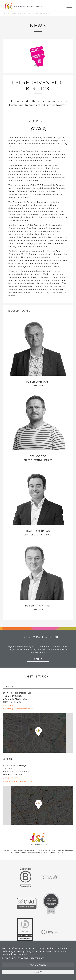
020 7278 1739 (11, 778)
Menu (69, 5)
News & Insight (18, 14)
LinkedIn (39, 129)
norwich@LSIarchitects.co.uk (18, 709)
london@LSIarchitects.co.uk (18, 781)
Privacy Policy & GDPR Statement (23, 958)
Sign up (38, 659)
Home (7, 14)
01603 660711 (10, 706)
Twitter (33, 129)
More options (38, 965)
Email (44, 129)
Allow (38, 972)
